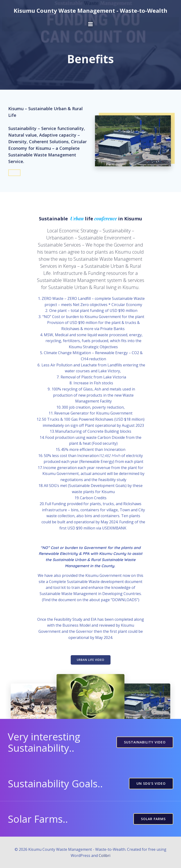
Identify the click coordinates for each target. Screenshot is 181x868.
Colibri (105, 855)
